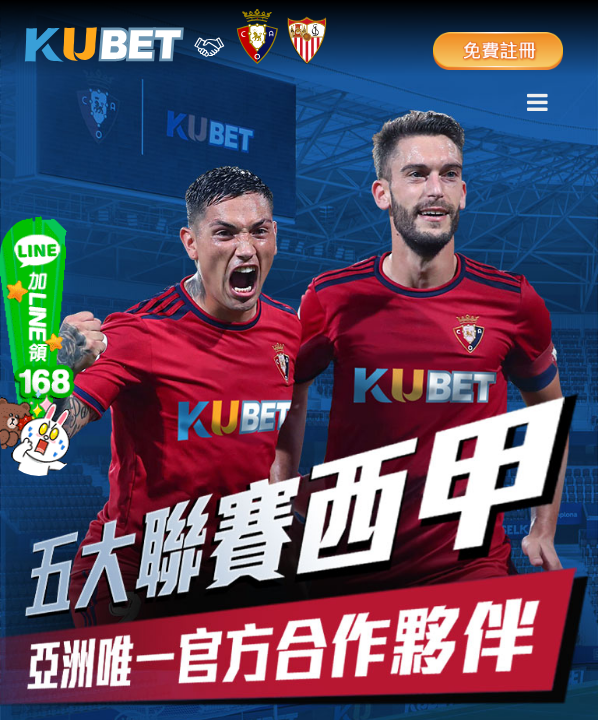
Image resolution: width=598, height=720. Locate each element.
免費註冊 (498, 45)
